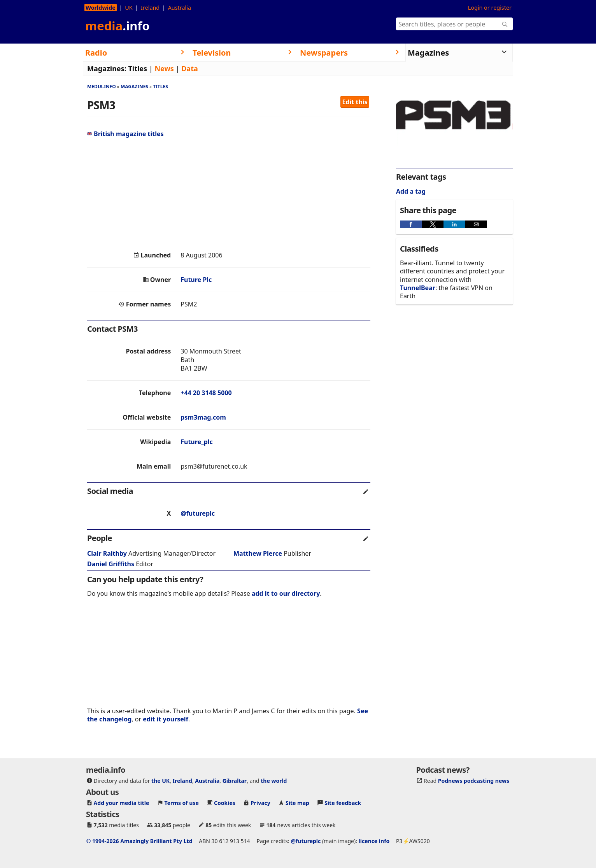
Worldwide (101, 8)
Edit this (355, 102)
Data (190, 68)
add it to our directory (286, 593)
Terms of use (182, 803)
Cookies (225, 803)
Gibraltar (235, 781)
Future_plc (197, 442)
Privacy (260, 803)
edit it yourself (166, 719)
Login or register (490, 8)
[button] (411, 224)
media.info (102, 87)
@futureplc (198, 513)
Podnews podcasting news (474, 781)
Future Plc (196, 280)
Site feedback (343, 803)
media (117, 26)
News (164, 68)
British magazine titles (125, 134)
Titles (138, 68)
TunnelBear (418, 288)
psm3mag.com (203, 417)
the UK (160, 781)
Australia (180, 8)
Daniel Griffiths (111, 564)
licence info (374, 841)
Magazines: (107, 68)
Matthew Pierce (258, 553)
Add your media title (122, 803)
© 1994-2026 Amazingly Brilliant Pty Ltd (139, 841)
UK (129, 8)
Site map (297, 803)
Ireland (150, 8)
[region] (229, 194)
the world (274, 781)
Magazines (134, 87)
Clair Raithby (107, 553)
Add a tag (411, 191)
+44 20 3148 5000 (206, 393)
